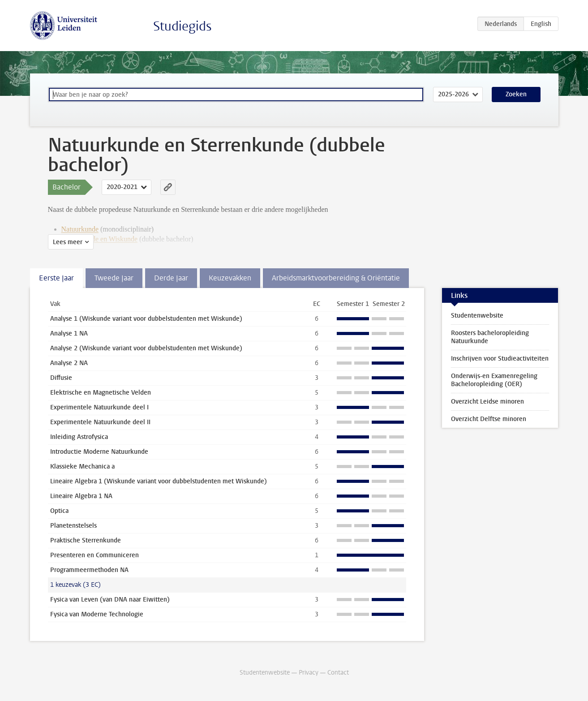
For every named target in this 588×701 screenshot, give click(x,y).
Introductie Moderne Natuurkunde (99, 452)
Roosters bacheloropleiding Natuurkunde (490, 337)
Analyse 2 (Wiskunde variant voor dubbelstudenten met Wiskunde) (146, 348)
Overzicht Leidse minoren (487, 402)
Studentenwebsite (477, 316)
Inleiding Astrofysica (79, 437)
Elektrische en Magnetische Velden (101, 393)
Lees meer (68, 242)
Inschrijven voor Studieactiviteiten (500, 359)
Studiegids (182, 26)
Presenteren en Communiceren (94, 555)
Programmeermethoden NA (89, 570)
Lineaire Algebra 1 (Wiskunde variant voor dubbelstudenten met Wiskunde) (159, 481)
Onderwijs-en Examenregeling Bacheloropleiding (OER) (494, 380)
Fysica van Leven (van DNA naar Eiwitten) (110, 600)
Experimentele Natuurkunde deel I (99, 407)
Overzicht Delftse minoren (489, 419)
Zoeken (516, 94)
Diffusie (61, 378)
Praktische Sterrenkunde (86, 540)
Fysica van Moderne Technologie (97, 614)
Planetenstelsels (73, 526)
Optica (59, 511)
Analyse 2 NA (69, 363)
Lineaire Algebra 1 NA (81, 496)
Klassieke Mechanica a (82, 467)
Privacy (309, 673)
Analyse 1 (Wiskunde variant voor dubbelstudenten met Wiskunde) (146, 319)
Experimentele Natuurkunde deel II (100, 422)
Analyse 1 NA (69, 333)
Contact (338, 673)
